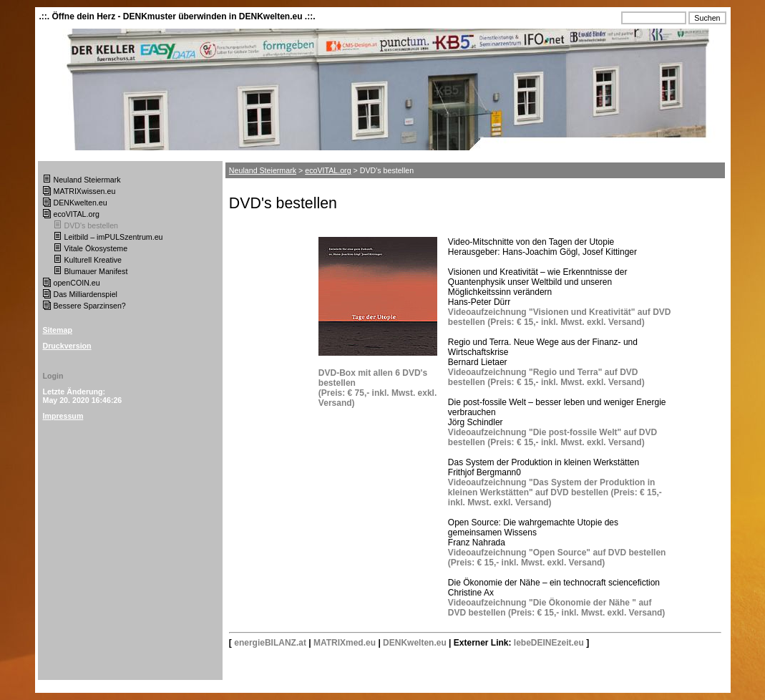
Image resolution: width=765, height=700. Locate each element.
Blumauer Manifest (96, 271)
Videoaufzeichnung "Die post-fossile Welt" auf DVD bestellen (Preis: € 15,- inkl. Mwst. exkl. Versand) (552, 437)
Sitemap (58, 330)
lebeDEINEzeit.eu (549, 643)
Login (53, 376)
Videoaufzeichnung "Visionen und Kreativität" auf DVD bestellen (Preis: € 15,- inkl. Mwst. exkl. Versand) (560, 317)
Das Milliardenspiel (86, 294)
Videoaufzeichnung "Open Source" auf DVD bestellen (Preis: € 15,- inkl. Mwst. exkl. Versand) (557, 558)
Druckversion (67, 346)
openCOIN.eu (77, 283)
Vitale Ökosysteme (96, 248)
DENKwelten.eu (81, 203)
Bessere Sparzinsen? (90, 306)
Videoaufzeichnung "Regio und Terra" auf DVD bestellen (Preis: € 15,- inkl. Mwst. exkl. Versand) (546, 377)
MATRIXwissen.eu (85, 191)
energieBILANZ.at (270, 643)
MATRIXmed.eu (345, 643)
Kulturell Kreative (93, 260)
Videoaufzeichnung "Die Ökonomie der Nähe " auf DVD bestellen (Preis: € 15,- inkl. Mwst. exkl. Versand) (556, 608)
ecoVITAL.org (77, 214)
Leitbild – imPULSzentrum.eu (114, 237)
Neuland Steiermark (87, 180)
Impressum (63, 416)
